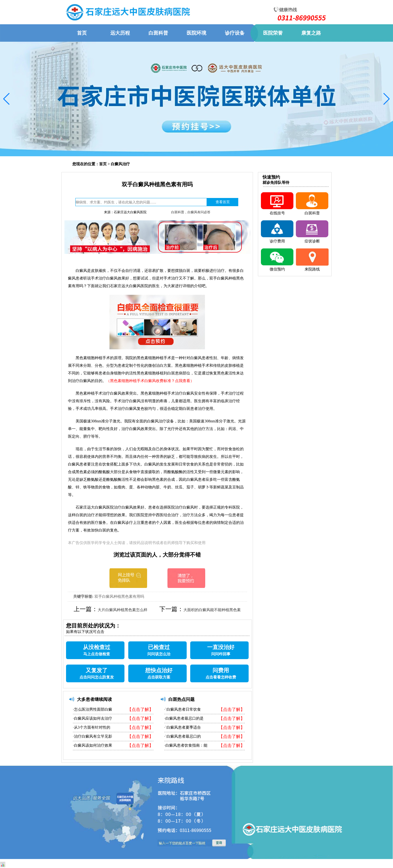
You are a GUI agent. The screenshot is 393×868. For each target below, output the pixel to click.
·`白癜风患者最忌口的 (183, 736)
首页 (103, 164)
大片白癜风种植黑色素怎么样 (123, 610)
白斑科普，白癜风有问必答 (191, 212)
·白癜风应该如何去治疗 (93, 718)
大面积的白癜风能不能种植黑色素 (212, 610)
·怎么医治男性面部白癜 (93, 709)
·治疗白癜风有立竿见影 (93, 736)
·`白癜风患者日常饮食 (183, 709)
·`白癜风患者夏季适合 (183, 727)
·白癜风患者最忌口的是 (184, 718)
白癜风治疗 (120, 164)
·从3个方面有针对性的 (92, 727)
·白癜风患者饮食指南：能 (186, 745)
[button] (6, 99)
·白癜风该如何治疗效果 (93, 745)
